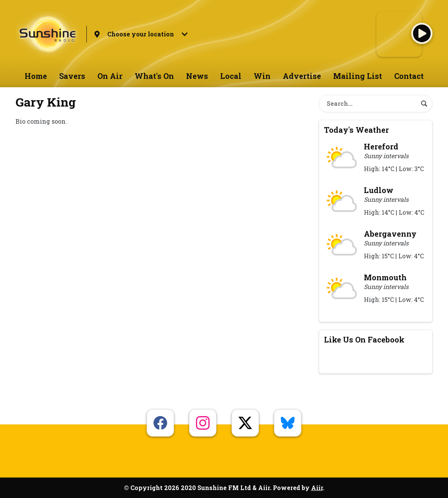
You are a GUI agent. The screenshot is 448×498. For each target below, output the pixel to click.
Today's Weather (356, 130)
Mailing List (358, 76)
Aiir (317, 488)
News (197, 76)
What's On (154, 76)
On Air (110, 76)
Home (36, 76)
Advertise (302, 76)
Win (262, 76)
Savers (72, 76)
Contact (409, 76)
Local (231, 76)
